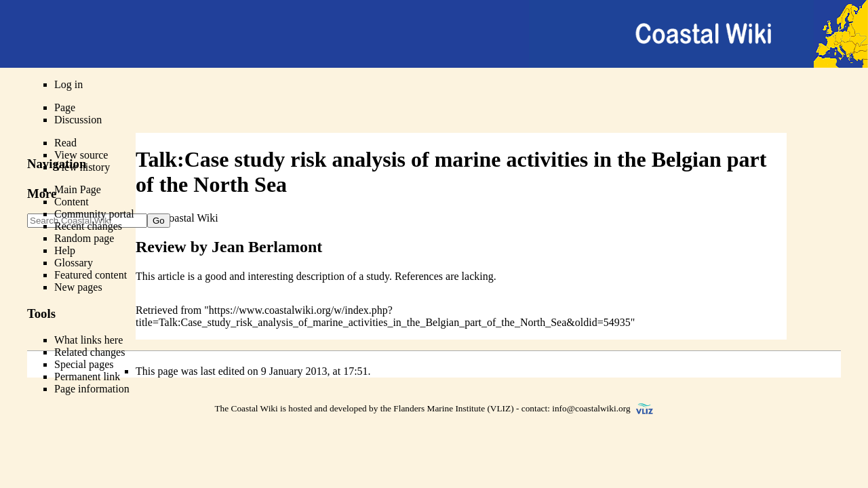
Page (65, 107)
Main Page (78, 189)
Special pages (84, 364)
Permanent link (87, 377)
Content (72, 202)
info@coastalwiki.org (591, 408)
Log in (68, 84)
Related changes (90, 352)
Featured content (91, 275)
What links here (88, 340)
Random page (84, 238)
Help (65, 250)
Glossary (74, 263)
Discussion (78, 120)
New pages (78, 287)
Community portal (94, 214)
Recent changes (88, 226)
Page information (92, 389)
